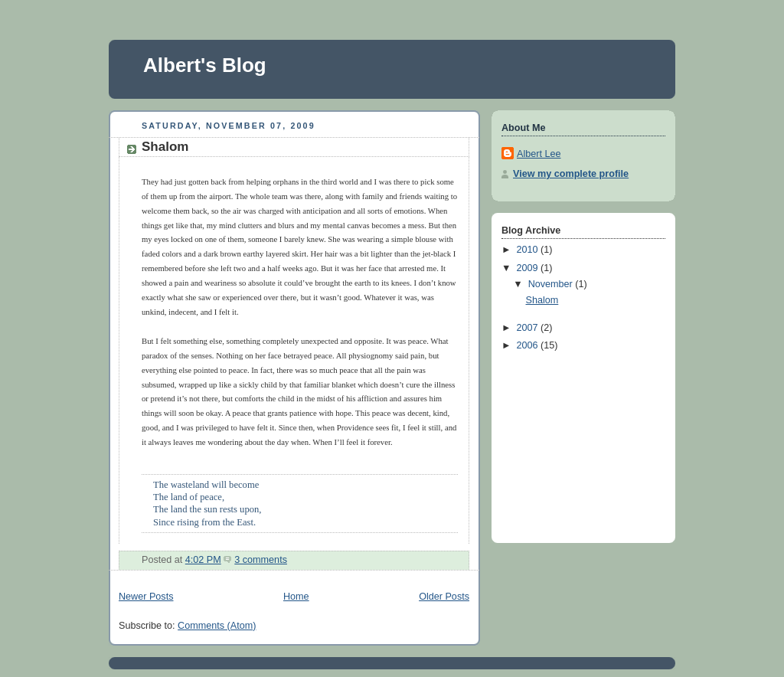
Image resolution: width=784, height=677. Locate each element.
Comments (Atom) (217, 626)
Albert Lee (539, 154)
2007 (529, 328)
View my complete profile (571, 174)
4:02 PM (203, 560)
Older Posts (444, 597)
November (552, 284)
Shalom (165, 147)
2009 (529, 268)
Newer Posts (146, 597)
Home (296, 597)
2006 (529, 345)
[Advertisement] (578, 444)
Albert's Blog (205, 65)
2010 (529, 250)
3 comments (261, 560)
